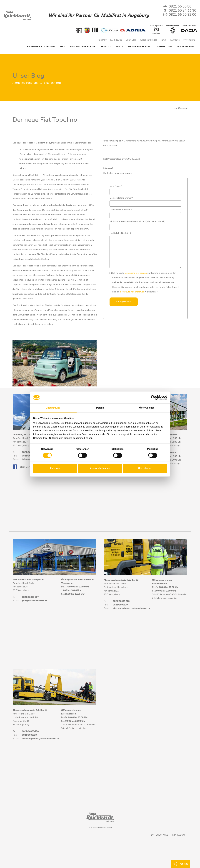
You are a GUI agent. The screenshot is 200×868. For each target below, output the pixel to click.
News (164, 40)
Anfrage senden (124, 302)
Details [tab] (100, 408)
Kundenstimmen (148, 40)
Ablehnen (55, 468)
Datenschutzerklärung (136, 273)
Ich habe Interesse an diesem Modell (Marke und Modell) (138, 222)
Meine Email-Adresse (121, 210)
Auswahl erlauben (100, 468)
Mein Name (116, 186)
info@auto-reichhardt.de (132, 292)
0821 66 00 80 (177, 7)
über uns (131, 40)
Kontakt (102, 40)
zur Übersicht (181, 108)
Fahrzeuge (116, 40)
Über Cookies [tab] (147, 408)
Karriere (175, 40)
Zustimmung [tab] (53, 408)
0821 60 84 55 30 (180, 11)
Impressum (178, 835)
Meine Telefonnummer (121, 198)
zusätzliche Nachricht (120, 233)
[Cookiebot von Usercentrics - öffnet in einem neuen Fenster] (153, 397)
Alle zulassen (145, 468)
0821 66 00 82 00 (180, 15)
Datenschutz (159, 835)
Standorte (189, 40)
